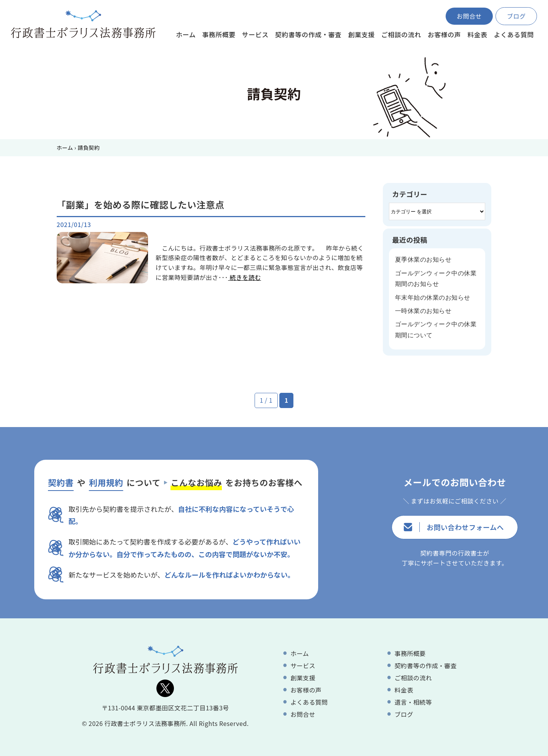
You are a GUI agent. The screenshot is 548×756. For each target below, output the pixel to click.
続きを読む (245, 277)
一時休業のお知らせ (423, 311)
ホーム (65, 148)
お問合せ (469, 16)
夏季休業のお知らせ (423, 260)
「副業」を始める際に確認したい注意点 (141, 204)
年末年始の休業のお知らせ (433, 298)
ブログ (516, 16)
